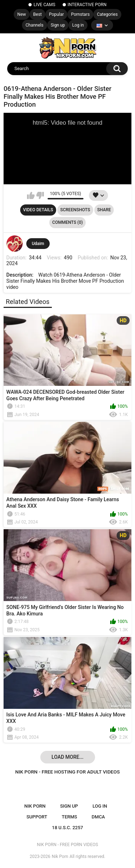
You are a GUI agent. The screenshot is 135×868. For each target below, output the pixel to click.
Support (37, 817)
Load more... (67, 757)
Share (104, 210)
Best (37, 14)
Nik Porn (60, 857)
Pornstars (80, 14)
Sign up (58, 25)
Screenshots (75, 210)
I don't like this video (40, 195)
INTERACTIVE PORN (87, 5)
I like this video (31, 195)
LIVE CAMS (44, 5)
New (22, 14)
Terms (69, 817)
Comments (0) (67, 222)
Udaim (38, 244)
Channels (35, 25)
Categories (107, 14)
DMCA (98, 817)
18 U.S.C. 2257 (67, 828)
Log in (78, 25)
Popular (56, 14)
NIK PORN (35, 806)
